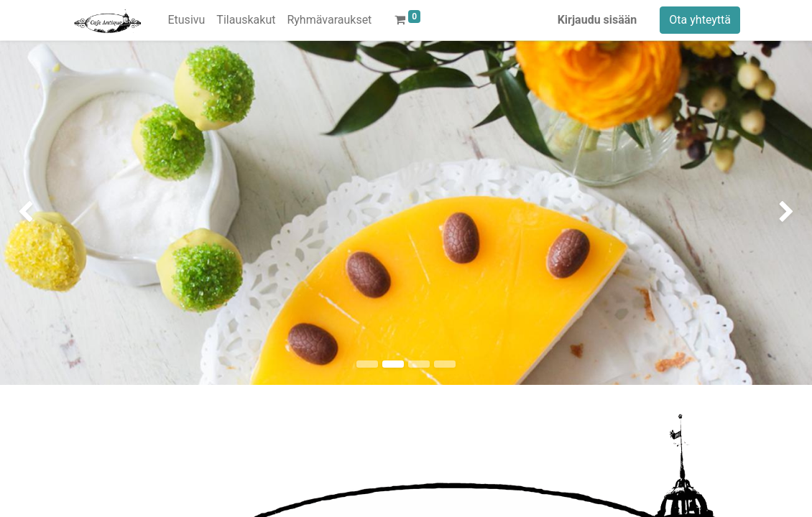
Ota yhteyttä (700, 20)
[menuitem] (186, 20)
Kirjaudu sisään (598, 20)
